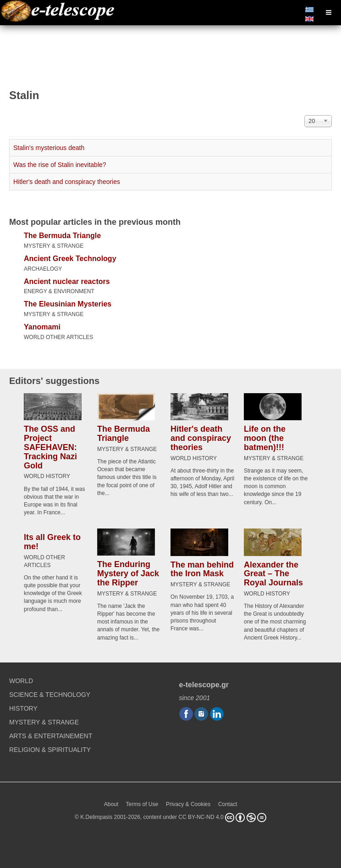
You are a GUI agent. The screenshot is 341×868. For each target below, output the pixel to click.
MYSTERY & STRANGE (54, 246)
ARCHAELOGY (43, 269)
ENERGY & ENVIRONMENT (59, 291)
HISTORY (23, 708)
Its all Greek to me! (52, 542)
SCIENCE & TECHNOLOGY (50, 695)
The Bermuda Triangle (62, 236)
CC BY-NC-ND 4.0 (201, 817)
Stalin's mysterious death (49, 148)
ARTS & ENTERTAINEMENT (51, 736)
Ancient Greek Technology (70, 259)
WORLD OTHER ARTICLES (58, 337)
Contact (228, 804)
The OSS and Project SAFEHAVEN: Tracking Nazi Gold (50, 447)
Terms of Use (142, 804)
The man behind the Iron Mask (202, 569)
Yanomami (42, 327)
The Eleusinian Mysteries (68, 304)
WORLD (21, 681)
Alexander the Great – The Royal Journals (273, 574)
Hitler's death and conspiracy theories (67, 182)
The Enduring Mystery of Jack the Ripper (128, 573)
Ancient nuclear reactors (67, 281)
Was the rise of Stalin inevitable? (60, 165)
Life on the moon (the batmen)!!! (265, 438)
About (111, 804)
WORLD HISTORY (47, 476)
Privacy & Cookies (188, 804)
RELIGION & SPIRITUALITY (50, 750)
